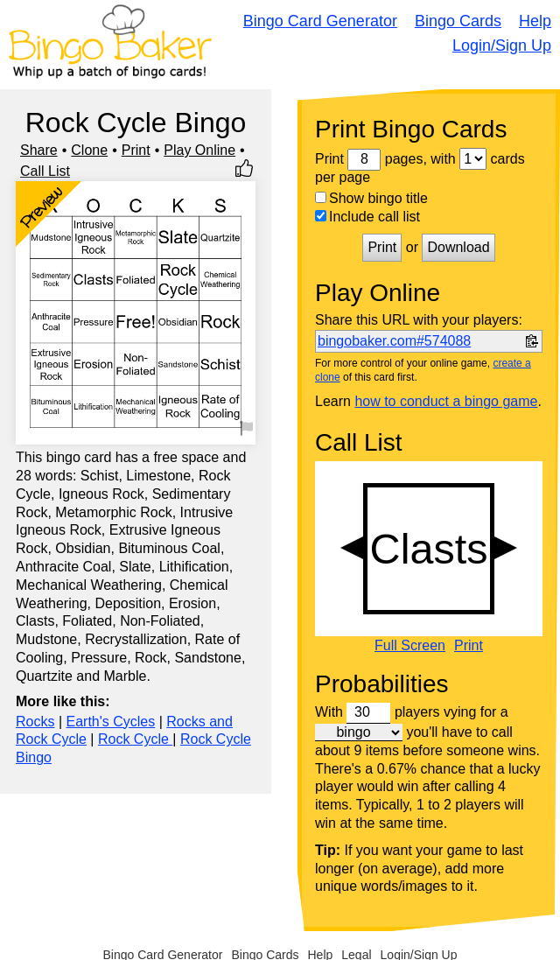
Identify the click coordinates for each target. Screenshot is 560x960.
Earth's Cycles (111, 722)
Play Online (199, 150)
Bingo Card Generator (320, 21)
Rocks (35, 722)
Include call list (367, 217)
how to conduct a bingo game (446, 401)
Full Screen (410, 646)
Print (136, 150)
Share (39, 150)
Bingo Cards (458, 21)
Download (458, 247)
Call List (45, 171)
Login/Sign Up (502, 46)
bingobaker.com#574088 (394, 341)
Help (535, 21)
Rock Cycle (135, 739)
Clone (89, 150)
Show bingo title (371, 198)
